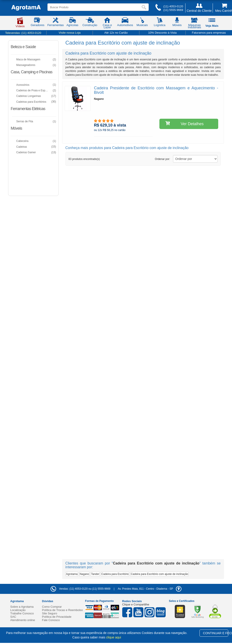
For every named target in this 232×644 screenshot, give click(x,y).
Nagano (84, 574)
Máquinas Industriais (194, 24)
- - (150, 589)
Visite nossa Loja (70, 33)
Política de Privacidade (57, 617)
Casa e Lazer (107, 24)
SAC (13, 617)
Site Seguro (50, 613)
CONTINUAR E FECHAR (216, 633)
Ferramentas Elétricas (28, 109)
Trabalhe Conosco (22, 613)
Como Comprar (52, 607)
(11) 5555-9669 (173, 10)
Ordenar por (163, 159)
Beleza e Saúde (23, 47)
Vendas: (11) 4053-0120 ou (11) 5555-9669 (80, 589)
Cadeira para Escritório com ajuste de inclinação (159, 574)
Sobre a (22, 607)
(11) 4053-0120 (173, 6)
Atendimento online (23, 620)
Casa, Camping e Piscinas (32, 72)
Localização (18, 610)
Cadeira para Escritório (115, 574)
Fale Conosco (51, 620)
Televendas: (23, 33)
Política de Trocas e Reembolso (63, 610)
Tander (95, 574)
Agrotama (72, 574)
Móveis (16, 128)
